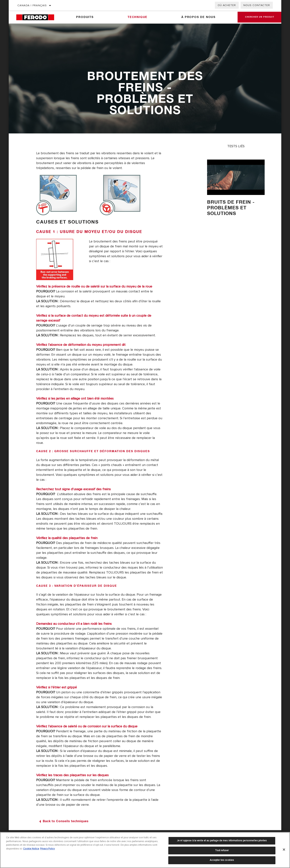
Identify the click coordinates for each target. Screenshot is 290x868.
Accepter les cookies (222, 860)
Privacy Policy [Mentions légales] (47, 849)
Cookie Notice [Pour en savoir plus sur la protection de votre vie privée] (31, 849)
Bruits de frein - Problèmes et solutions (231, 208)
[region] (145, 850)
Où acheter (227, 5)
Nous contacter (257, 5)
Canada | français (32, 5)
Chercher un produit (260, 17)
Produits (85, 17)
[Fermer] (284, 850)
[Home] (38, 17)
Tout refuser (222, 850)
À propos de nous (198, 17)
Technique (138, 17)
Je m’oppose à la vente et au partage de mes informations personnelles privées (222, 841)
